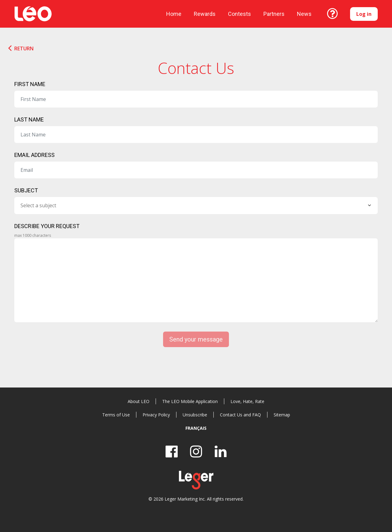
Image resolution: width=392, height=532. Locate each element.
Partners (274, 14)
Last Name (29, 119)
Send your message (196, 339)
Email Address (34, 155)
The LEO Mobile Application (190, 401)
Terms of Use (116, 415)
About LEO (139, 401)
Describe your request (47, 226)
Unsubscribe (195, 415)
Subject (26, 190)
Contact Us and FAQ (240, 415)
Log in (364, 14)
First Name (30, 84)
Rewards (205, 14)
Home (174, 14)
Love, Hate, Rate (247, 401)
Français (196, 428)
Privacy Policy (156, 415)
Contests (239, 14)
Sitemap (282, 415)
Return (24, 48)
